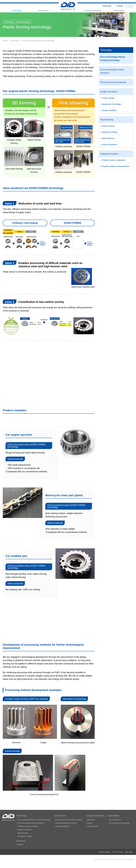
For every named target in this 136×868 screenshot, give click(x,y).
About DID (91, 820)
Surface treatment (109, 145)
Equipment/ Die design (111, 104)
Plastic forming (108, 126)
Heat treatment (108, 138)
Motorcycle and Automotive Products (69, 820)
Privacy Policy (105, 852)
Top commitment (115, 820)
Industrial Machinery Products (66, 823)
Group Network (93, 826)
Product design (108, 98)
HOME (5, 41)
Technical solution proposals (113, 82)
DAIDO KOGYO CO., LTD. (68, 6)
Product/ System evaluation (113, 160)
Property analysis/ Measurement (116, 166)
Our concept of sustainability (119, 823)
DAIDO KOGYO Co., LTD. (111, 859)
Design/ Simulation (109, 92)
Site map (129, 852)
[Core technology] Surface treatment (112, 71)
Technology (17, 11)
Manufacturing (107, 120)
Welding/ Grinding (109, 132)
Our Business (43, 11)
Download (107, 6)
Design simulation (109, 110)
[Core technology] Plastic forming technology (113, 58)
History (90, 823)
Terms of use (118, 852)
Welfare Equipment (62, 826)
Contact (120, 6)
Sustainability (119, 11)
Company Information (93, 11)
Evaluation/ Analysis (109, 154)
